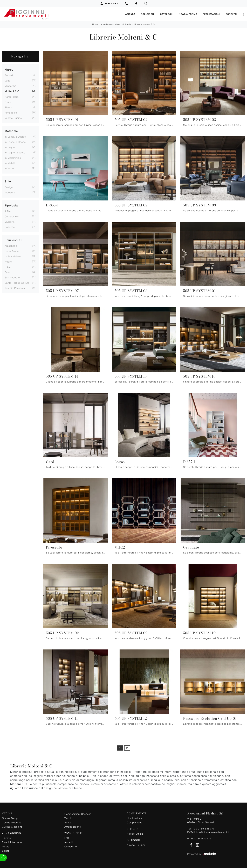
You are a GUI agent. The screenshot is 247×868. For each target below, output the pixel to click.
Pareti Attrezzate (12, 842)
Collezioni (148, 14)
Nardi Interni (12, 96)
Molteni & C (12, 91)
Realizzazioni (211, 14)
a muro (9, 211)
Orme (8, 102)
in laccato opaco (15, 142)
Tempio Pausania (15, 288)
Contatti (231, 14)
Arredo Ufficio (135, 833)
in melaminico (13, 157)
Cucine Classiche (12, 826)
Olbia (8, 267)
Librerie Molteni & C (144, 24)
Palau (8, 272)
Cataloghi (167, 14)
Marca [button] (9, 69)
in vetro (9, 168)
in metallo (10, 163)
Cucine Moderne (12, 822)
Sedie (68, 822)
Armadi (69, 842)
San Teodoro (12, 277)
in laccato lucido (15, 136)
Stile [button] (8, 181)
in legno (10, 147)
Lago (8, 80)
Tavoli (68, 818)
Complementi (135, 822)
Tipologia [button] (11, 205)
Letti (67, 838)
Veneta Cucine (13, 118)
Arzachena (11, 245)
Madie (6, 846)
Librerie (127, 24)
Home (95, 24)
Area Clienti (110, 4)
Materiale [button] (11, 131)
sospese (10, 227)
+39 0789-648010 (203, 828)
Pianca (9, 107)
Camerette (71, 846)
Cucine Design (11, 818)
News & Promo (188, 14)
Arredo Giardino (136, 845)
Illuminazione (134, 818)
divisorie (10, 221)
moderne (10, 192)
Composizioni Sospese (78, 814)
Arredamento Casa (111, 24)
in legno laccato (15, 152)
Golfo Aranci (12, 251)
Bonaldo (9, 75)
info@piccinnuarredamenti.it (213, 832)
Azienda (130, 14)
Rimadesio (11, 112)
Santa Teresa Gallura (17, 282)
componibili (12, 216)
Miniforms (10, 85)
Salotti (6, 850)
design (9, 187)
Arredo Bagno (73, 826)
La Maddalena (13, 256)
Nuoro (8, 261)
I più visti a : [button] (13, 240)
